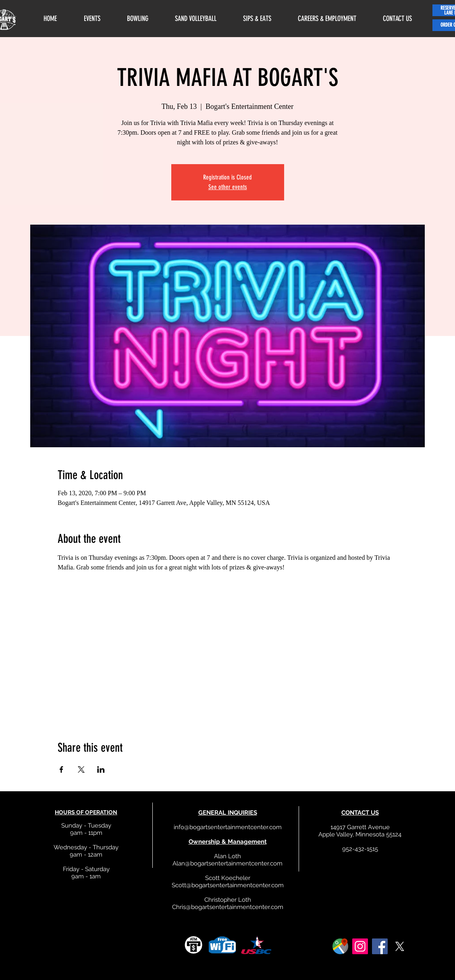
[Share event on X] (81, 769)
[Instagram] (360, 946)
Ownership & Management (228, 842)
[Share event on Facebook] (61, 769)
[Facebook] (380, 946)
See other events (228, 187)
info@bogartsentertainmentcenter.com (228, 827)
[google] (340, 946)
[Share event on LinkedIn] (101, 769)
